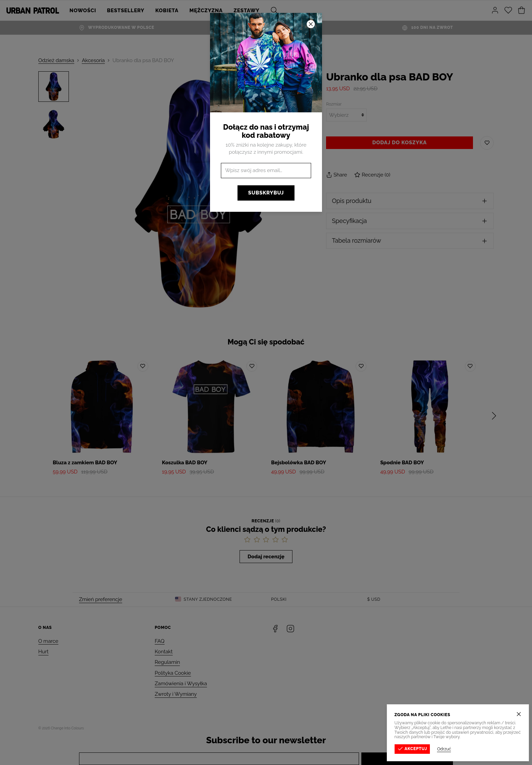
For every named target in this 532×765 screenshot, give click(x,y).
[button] (266, 382)
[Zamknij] (528, 714)
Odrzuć (453, 749)
